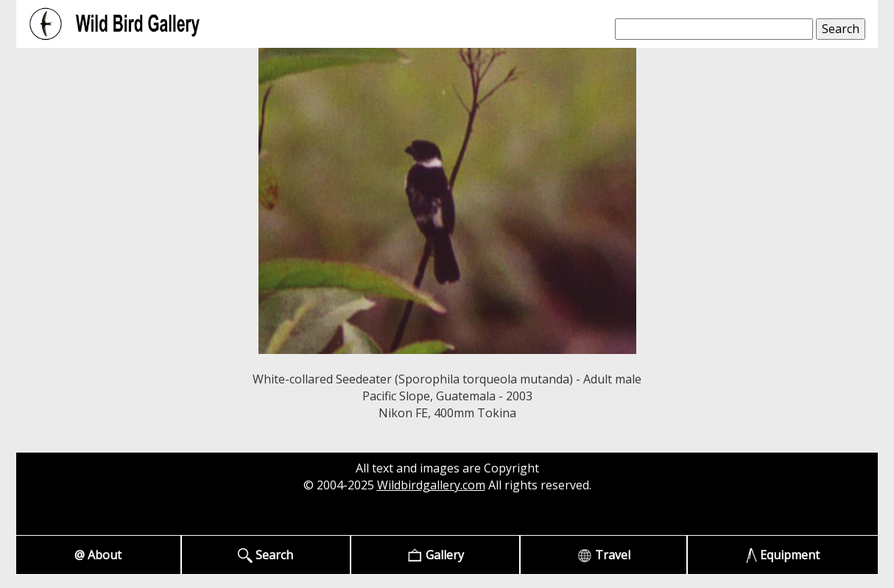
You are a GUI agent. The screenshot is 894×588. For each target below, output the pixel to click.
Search (265, 555)
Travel (604, 555)
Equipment (783, 555)
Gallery (436, 555)
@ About (98, 555)
